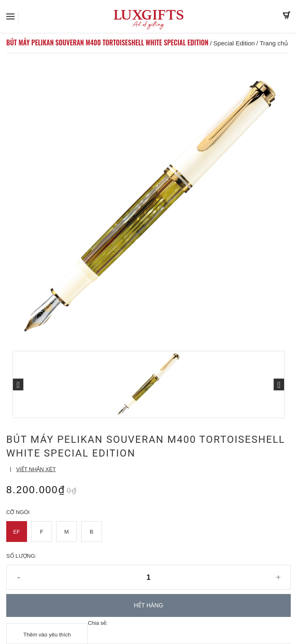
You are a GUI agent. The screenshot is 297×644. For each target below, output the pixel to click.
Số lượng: (21, 556)
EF (17, 532)
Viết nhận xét (36, 469)
